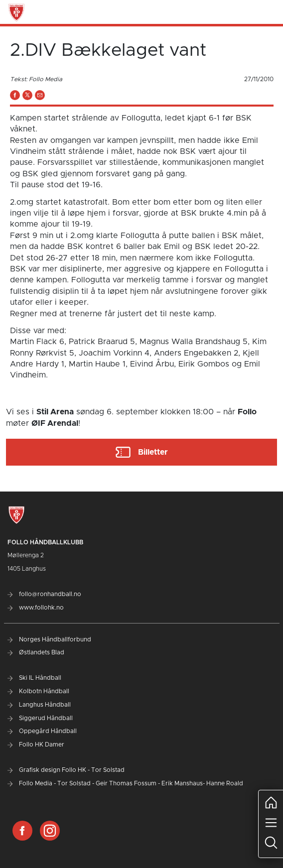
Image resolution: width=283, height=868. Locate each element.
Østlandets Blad (36, 652)
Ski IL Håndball (34, 678)
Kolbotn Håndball (38, 691)
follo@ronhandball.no (44, 594)
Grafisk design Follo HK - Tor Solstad (66, 770)
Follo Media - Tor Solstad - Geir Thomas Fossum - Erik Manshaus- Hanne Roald (125, 783)
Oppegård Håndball (42, 731)
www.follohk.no (36, 608)
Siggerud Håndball (40, 718)
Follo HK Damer (36, 744)
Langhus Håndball (39, 705)
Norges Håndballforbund (49, 639)
